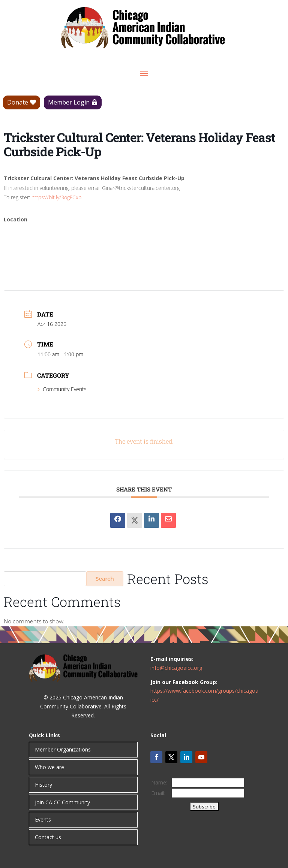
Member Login (69, 102)
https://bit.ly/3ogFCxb (56, 197)
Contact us (48, 837)
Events (43, 819)
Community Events (62, 389)
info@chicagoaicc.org (176, 668)
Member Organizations (63, 749)
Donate (18, 102)
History (43, 785)
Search (105, 579)
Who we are (49, 767)
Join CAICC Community (62, 802)
